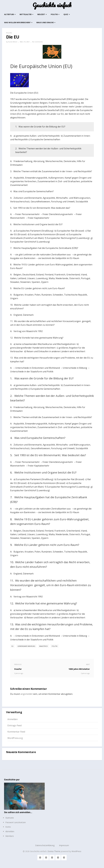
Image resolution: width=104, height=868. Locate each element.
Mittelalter (26, 14)
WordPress (76, 851)
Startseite (10, 818)
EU (12, 646)
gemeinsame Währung (26, 646)
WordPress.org (15, 738)
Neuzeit (42, 14)
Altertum (10, 14)
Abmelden (10, 831)
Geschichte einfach (52, 5)
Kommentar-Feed (16, 732)
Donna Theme (54, 851)
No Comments (37, 42)
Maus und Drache (46, 22)
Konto (8, 827)
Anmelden (13, 719)
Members (10, 836)
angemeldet (26, 694)
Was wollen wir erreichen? (18, 22)
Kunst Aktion (13, 42)
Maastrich (43, 646)
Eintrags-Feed (14, 725)
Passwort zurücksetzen (16, 822)
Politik (55, 14)
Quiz (67, 14)
